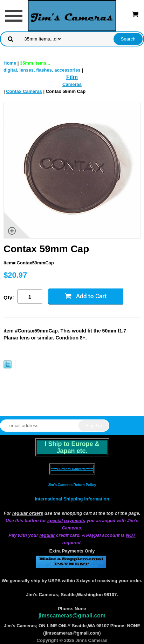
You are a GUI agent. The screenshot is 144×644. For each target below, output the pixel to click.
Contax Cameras (24, 91)
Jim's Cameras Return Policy (72, 485)
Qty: (9, 297)
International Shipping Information (72, 499)
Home (10, 63)
